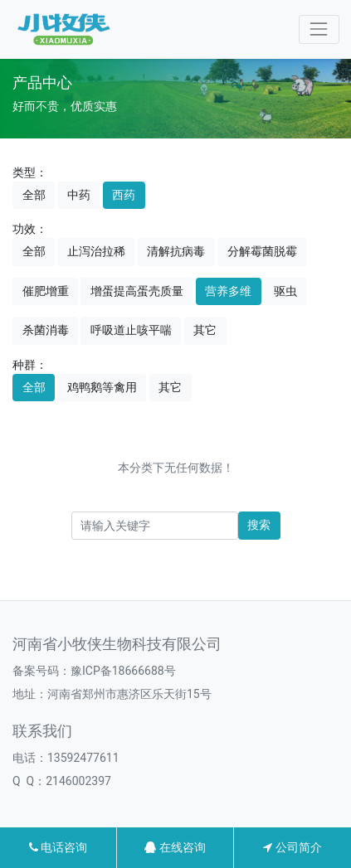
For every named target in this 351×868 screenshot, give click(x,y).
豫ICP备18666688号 (123, 671)
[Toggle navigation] (319, 29)
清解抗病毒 (176, 251)
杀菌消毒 (46, 330)
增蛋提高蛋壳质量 (137, 291)
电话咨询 (58, 847)
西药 (124, 195)
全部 (34, 195)
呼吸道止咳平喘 (131, 330)
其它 (205, 330)
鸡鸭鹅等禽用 (102, 387)
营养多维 (228, 291)
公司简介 (292, 847)
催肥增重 (46, 291)
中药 (79, 195)
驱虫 (285, 291)
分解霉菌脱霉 (262, 251)
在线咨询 (175, 847)
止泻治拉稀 (96, 251)
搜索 (259, 525)
